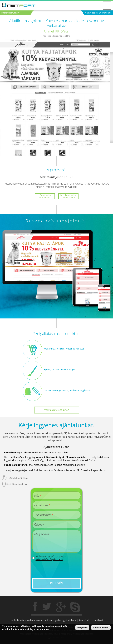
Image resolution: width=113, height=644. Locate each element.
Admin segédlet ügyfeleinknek (61, 620)
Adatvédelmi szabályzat (91, 620)
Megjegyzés (41, 534)
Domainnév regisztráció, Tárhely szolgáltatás (67, 390)
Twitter (47, 607)
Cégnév (39, 524)
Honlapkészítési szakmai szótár (26, 620)
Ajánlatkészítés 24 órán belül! (98, 13)
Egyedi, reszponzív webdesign (59, 370)
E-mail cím (42, 505)
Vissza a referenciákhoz (57, 410)
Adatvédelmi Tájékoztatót (49, 559)
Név (38, 495)
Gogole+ (61, 607)
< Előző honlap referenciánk (45, 196)
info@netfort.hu (17, 484)
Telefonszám (43, 515)
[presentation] (57, 569)
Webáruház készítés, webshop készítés (64, 349)
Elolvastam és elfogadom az (51, 558)
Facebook (35, 607)
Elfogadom (82, 627)
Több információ (101, 627)
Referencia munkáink (11, 13)
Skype (75, 607)
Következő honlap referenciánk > (68, 196)
